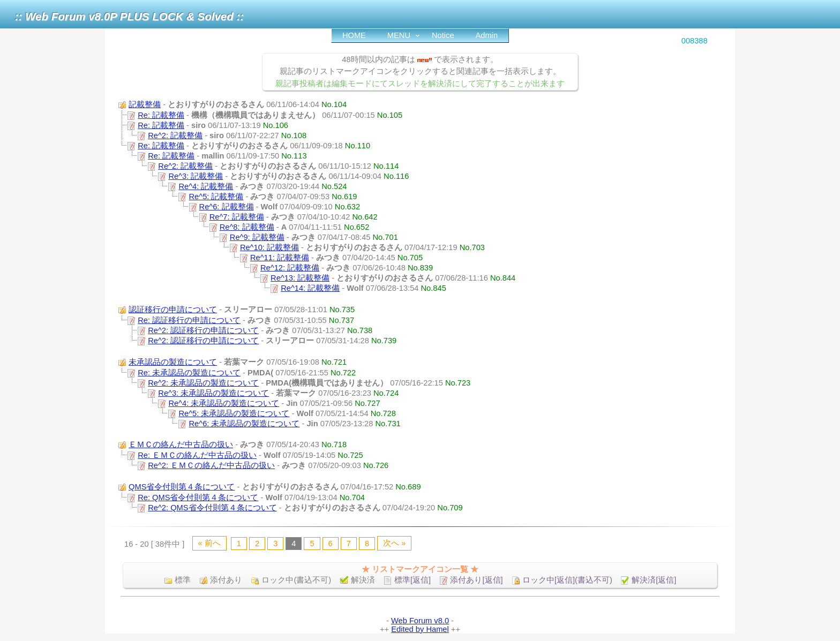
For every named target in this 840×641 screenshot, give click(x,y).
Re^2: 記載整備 (175, 135)
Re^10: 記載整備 (269, 247)
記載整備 (145, 104)
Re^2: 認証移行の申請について (203, 330)
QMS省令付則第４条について (182, 487)
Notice (443, 35)
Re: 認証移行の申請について (189, 320)
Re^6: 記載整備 (227, 207)
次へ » (394, 543)
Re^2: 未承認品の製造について (203, 383)
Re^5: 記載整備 (216, 197)
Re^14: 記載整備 (310, 288)
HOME (354, 35)
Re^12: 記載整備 (290, 268)
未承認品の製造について (173, 362)
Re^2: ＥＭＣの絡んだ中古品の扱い (211, 465)
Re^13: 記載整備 (300, 278)
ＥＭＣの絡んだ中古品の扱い (181, 444)
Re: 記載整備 (161, 115)
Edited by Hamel (420, 629)
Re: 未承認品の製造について (189, 373)
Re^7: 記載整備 (237, 217)
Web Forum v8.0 (420, 621)
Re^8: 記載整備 (247, 227)
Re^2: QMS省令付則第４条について (212, 508)
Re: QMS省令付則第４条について (198, 497)
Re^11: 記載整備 (280, 258)
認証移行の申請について (173, 310)
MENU (399, 35)
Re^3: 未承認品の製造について (213, 393)
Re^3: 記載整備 (196, 176)
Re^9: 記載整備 (257, 237)
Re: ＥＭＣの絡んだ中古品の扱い (197, 455)
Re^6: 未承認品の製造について (245, 424)
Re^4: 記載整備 (206, 186)
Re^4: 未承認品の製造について (224, 403)
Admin (487, 35)
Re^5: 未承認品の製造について (234, 413)
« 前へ (209, 543)
